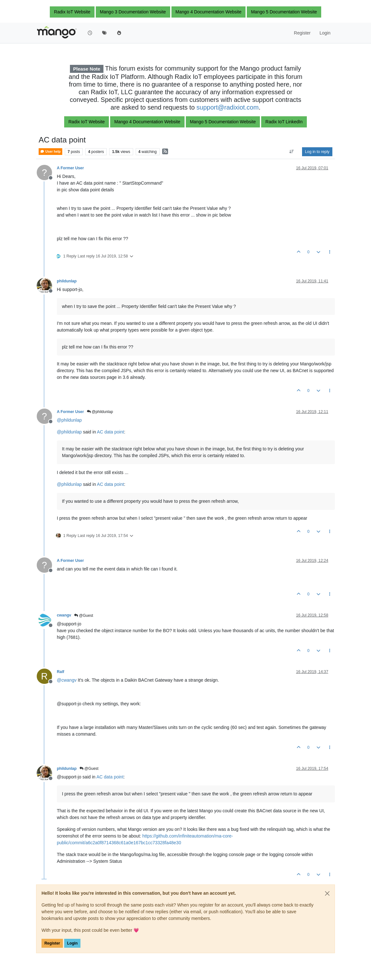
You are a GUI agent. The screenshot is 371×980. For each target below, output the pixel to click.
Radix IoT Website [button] (72, 12)
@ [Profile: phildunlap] (69, 420)
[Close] (327, 893)
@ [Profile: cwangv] (67, 680)
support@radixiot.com (227, 107)
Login (72, 943)
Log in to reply (317, 152)
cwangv (64, 615)
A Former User (70, 168)
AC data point (111, 432)
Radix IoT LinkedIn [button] (284, 122)
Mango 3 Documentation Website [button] (133, 12)
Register (52, 943)
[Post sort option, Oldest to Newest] (292, 152)
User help (50, 152)
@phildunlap (100, 412)
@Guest (84, 616)
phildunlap (67, 281)
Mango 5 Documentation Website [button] (284, 12)
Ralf (61, 672)
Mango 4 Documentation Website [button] (209, 12)
